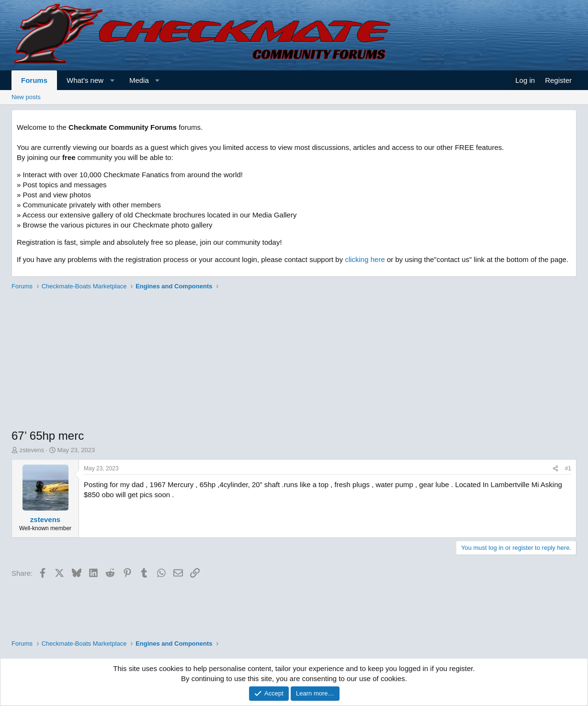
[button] (112, 80)
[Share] (555, 469)
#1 (568, 468)
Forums (34, 80)
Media (139, 80)
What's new (85, 80)
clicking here (365, 259)
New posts (26, 97)
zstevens (32, 450)
